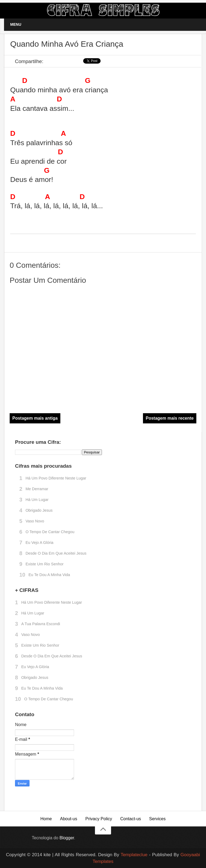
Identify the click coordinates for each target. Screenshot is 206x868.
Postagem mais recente (170, 418)
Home (46, 819)
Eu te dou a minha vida (49, 575)
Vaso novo (35, 521)
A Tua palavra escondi (41, 624)
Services (157, 819)
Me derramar (37, 489)
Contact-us (130, 819)
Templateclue (134, 855)
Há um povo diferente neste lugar (56, 478)
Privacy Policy (99, 819)
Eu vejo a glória (39, 543)
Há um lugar (37, 500)
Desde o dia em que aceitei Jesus (56, 553)
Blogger (67, 838)
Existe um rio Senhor (45, 564)
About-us (69, 819)
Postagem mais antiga (35, 418)
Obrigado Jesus (39, 510)
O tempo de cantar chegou (50, 532)
